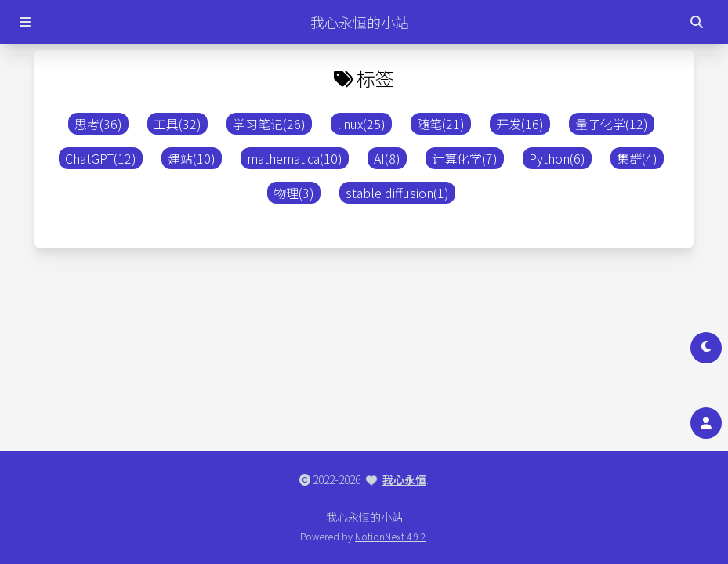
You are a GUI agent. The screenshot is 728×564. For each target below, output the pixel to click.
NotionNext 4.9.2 (390, 536)
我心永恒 (404, 479)
